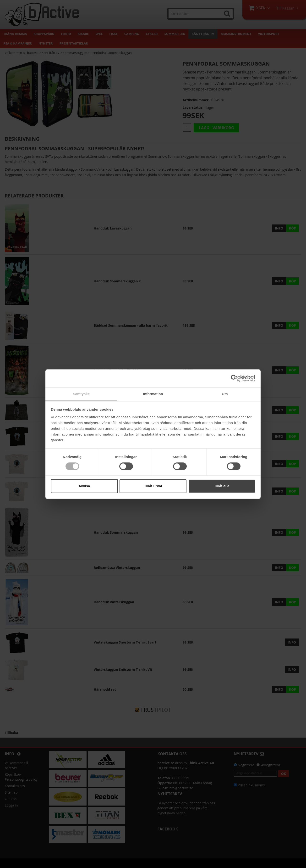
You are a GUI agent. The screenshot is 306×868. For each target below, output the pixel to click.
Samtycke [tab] (81, 394)
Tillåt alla (222, 486)
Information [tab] (153, 394)
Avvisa (84, 486)
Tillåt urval (153, 486)
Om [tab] (225, 394)
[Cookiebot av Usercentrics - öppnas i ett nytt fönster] (234, 378)
